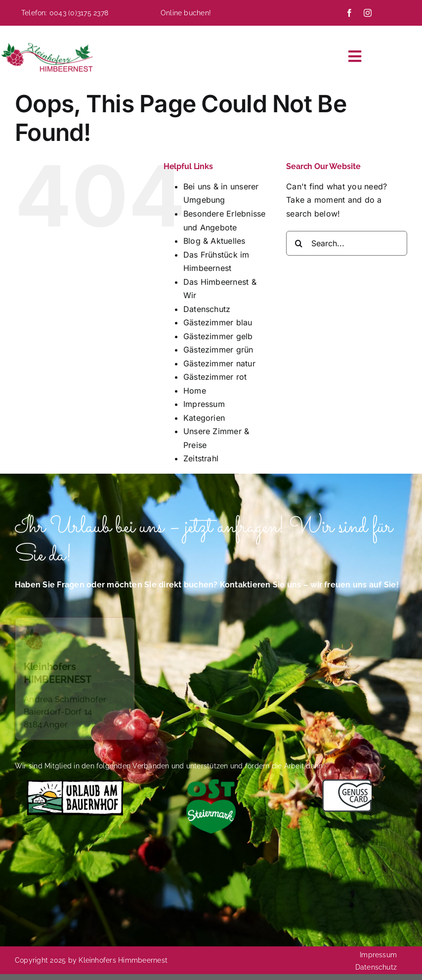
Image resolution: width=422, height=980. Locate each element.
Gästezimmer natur (219, 363)
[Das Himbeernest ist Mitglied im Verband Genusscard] (347, 783)
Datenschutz (207, 309)
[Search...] (347, 243)
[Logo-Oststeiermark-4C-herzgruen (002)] (211, 783)
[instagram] (368, 13)
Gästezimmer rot (215, 377)
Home (195, 391)
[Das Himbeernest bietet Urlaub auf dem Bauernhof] (75, 783)
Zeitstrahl (201, 458)
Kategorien (204, 418)
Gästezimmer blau (218, 322)
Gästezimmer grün (218, 350)
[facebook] (349, 13)
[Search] (298, 243)
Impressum (204, 404)
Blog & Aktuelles (214, 241)
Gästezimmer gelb (218, 336)
